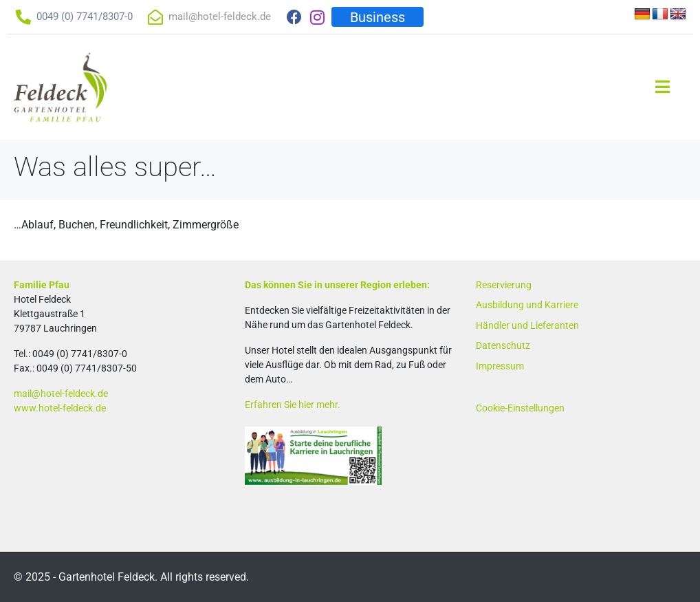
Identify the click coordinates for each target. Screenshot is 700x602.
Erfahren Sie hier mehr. (293, 405)
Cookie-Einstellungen (520, 408)
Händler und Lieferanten (527, 325)
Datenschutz (503, 345)
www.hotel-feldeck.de (60, 408)
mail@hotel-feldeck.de (61, 394)
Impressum (500, 366)
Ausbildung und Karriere (527, 305)
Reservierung (504, 285)
